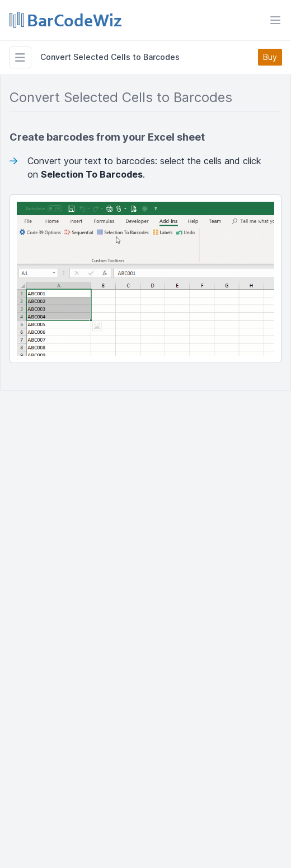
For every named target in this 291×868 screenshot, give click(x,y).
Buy (270, 57)
